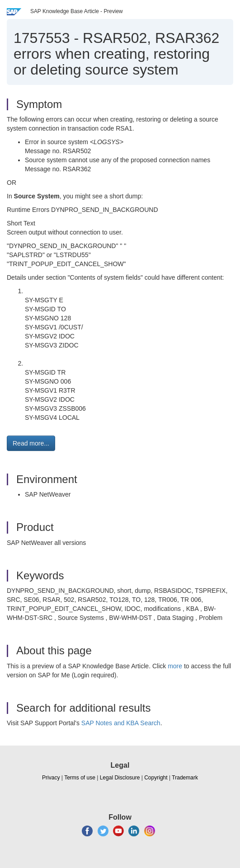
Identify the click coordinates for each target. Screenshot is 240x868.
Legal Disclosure (120, 778)
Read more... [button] (31, 443)
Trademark (185, 778)
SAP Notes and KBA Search (121, 723)
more (175, 666)
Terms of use (80, 778)
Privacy (51, 778)
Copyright (156, 778)
